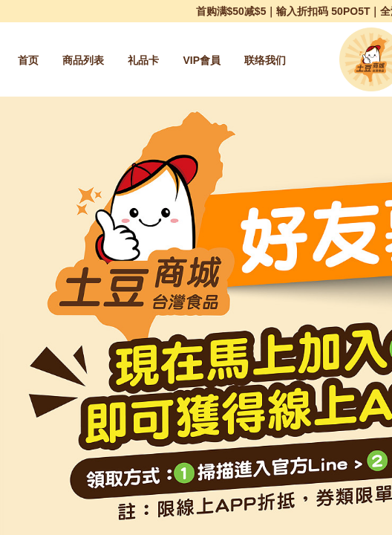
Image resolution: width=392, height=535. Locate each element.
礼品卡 (143, 60)
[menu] (149, 60)
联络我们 (265, 60)
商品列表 (83, 60)
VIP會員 (202, 60)
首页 (28, 60)
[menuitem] (28, 60)
